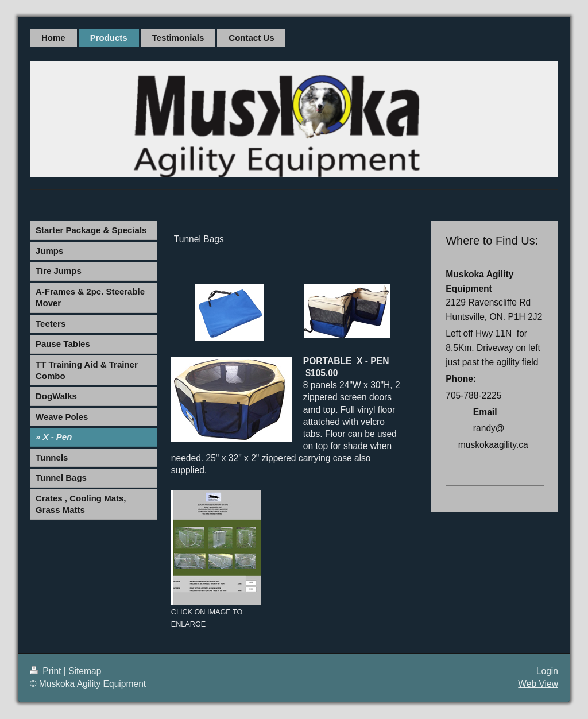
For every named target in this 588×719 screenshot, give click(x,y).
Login (547, 671)
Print (47, 671)
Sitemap (85, 671)
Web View (538, 684)
